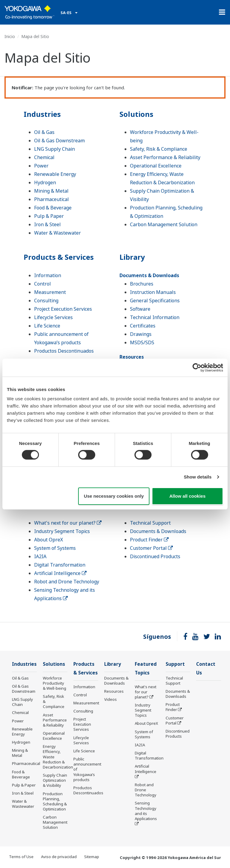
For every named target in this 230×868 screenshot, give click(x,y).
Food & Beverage (53, 208)
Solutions (136, 114)
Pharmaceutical (52, 199)
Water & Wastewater (57, 233)
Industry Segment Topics (62, 531)
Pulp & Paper (49, 216)
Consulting (46, 301)
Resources (132, 357)
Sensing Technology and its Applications (146, 811)
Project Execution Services (63, 309)
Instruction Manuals (153, 292)
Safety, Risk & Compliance (159, 149)
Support (175, 664)
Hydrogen (45, 182)
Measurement (50, 292)
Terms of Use (21, 857)
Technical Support (150, 523)
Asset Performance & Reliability (165, 157)
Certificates (143, 326)
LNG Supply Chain (55, 149)
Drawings (141, 334)
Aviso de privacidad (59, 857)
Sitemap (92, 857)
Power (41, 166)
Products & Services (59, 257)
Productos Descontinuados (64, 351)
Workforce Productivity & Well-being (55, 683)
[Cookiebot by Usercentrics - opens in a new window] (197, 367)
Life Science (47, 326)
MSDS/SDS (142, 342)
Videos (111, 699)
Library (132, 257)
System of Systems (55, 548)
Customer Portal (151, 548)
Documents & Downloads (149, 275)
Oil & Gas (44, 132)
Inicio (10, 36)
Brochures (142, 284)
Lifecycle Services (53, 317)
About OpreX (49, 540)
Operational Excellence (156, 166)
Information (48, 275)
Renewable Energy (55, 174)
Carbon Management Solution (164, 224)
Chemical (44, 157)
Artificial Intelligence (60, 573)
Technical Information (155, 317)
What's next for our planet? (68, 523)
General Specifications (155, 301)
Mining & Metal (51, 191)
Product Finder (149, 540)
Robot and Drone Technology (67, 582)
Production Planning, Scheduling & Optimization (55, 801)
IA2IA (40, 556)
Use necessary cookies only (114, 496)
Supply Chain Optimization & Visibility (55, 780)
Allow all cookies (187, 496)
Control (43, 284)
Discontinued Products (155, 556)
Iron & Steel (47, 224)
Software (140, 309)
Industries (42, 114)
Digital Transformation (60, 565)
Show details (198, 477)
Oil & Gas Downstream (59, 141)
